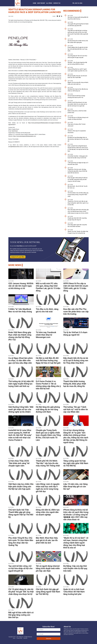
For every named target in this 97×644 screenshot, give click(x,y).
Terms (14, 638)
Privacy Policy (19, 638)
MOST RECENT (41, 3)
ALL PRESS (49, 3)
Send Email (15, 131)
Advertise (25, 638)
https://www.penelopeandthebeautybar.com (36, 71)
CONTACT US (57, 3)
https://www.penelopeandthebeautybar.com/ (25, 136)
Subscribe (49, 639)
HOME (35, 3)
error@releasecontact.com (15, 147)
